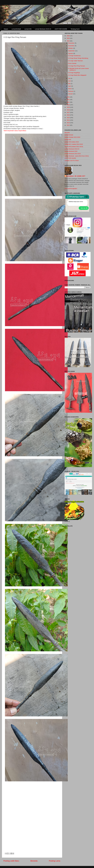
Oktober (71, 48)
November (71, 46)
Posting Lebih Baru (11, 861)
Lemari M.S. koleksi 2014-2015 (74, 144)
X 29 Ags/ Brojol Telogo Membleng (78, 58)
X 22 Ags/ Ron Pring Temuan (76, 66)
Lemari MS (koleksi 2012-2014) (74, 147)
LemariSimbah (16, 29)
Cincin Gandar (72, 63)
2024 (68, 41)
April (70, 86)
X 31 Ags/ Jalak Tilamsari (75, 61)
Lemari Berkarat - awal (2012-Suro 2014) (77, 156)
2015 (68, 118)
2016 (68, 115)
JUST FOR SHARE (61, 29)
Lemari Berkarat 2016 (71, 151)
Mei (70, 84)
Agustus (71, 53)
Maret (70, 89)
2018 (68, 110)
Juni (70, 81)
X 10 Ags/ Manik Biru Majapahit (77, 75)
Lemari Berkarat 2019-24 (43, 29)
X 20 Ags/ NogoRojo (74, 73)
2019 (68, 107)
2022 (68, 100)
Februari (71, 91)
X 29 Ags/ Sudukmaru (74, 56)
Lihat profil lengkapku (71, 189)
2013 (68, 123)
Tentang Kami (75, 29)
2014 (68, 120)
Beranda (34, 861)
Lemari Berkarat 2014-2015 (73, 154)
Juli (69, 78)
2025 (68, 38)
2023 (68, 97)
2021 (68, 102)
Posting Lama (55, 861)
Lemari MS (28, 29)
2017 (68, 112)
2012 (68, 125)
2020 (68, 105)
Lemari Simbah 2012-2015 (72, 137)
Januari (71, 94)
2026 (68, 36)
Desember (71, 43)
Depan (6, 29)
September (72, 51)
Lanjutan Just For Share (72, 161)
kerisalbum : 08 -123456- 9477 (76, 176)
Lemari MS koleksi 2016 (72, 142)
